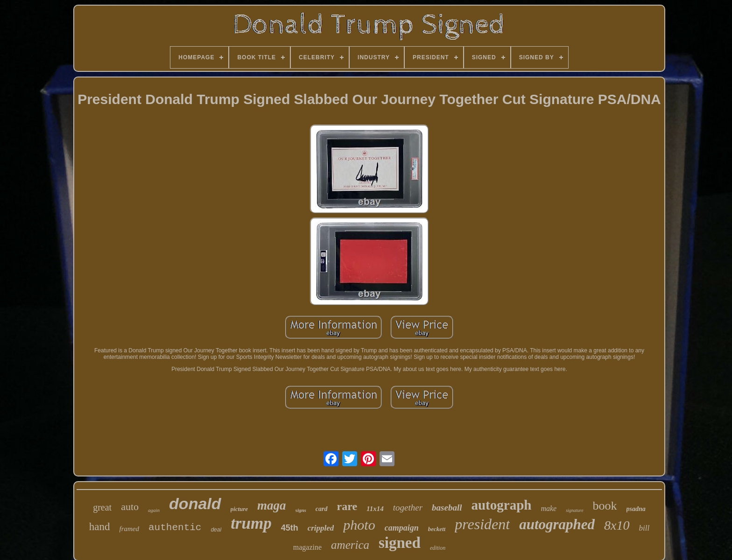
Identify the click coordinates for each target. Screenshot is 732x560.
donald (195, 504)
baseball (447, 507)
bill (644, 528)
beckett (437, 529)
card (322, 509)
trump (251, 523)
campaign (402, 528)
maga (272, 505)
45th (290, 528)
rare (347, 506)
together (408, 507)
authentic (175, 528)
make (549, 508)
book (605, 506)
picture (239, 509)
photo (359, 525)
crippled (321, 528)
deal (216, 530)
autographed (557, 524)
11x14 (375, 509)
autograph (501, 505)
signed (400, 543)
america (350, 545)
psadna (636, 509)
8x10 (617, 525)
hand (100, 527)
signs (301, 510)
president (482, 524)
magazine (307, 547)
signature (574, 510)
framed (130, 529)
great (102, 507)
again (154, 510)
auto (130, 507)
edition (438, 548)
